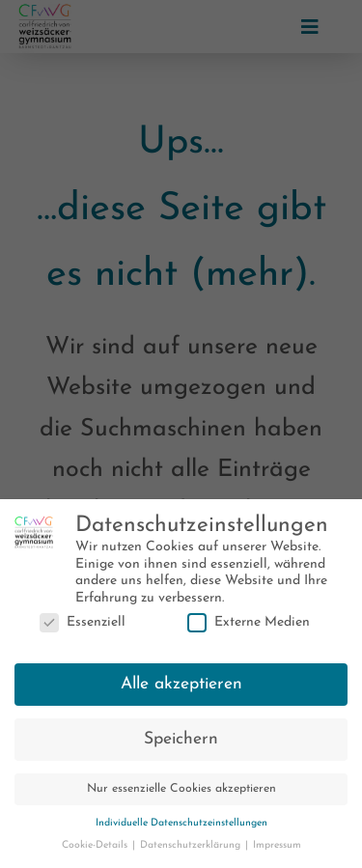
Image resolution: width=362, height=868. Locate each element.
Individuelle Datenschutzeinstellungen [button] (181, 828)
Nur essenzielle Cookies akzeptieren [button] (181, 794)
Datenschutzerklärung (192, 850)
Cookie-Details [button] (96, 850)
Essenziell (83, 627)
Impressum (277, 850)
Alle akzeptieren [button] (181, 689)
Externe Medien (249, 627)
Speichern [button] (181, 744)
